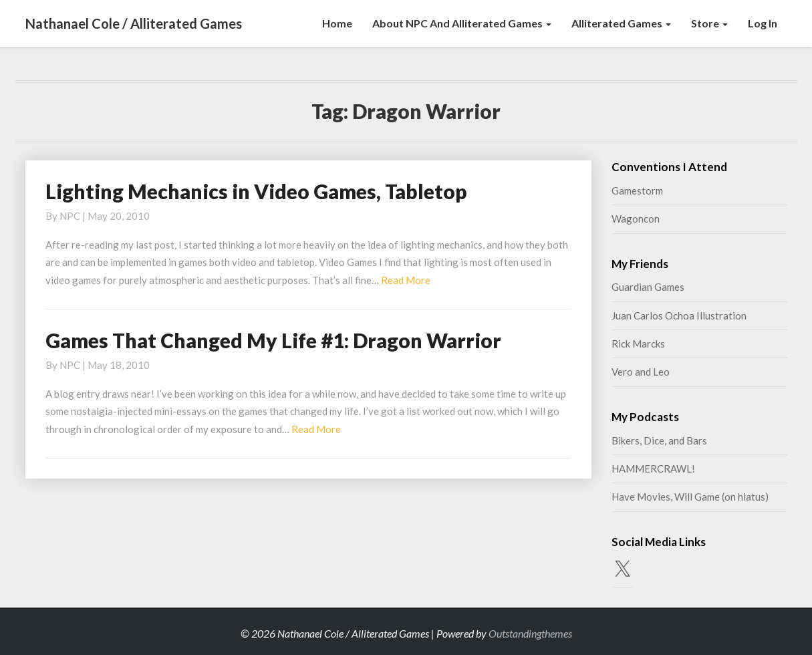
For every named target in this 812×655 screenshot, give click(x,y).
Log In (763, 23)
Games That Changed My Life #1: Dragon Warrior (273, 340)
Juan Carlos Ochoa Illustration (679, 315)
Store (709, 23)
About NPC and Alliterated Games (462, 23)
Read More (406, 280)
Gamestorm (637, 190)
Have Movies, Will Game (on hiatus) (690, 497)
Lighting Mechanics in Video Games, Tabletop (256, 191)
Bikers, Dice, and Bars (659, 440)
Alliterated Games (621, 23)
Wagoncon (636, 219)
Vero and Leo (641, 372)
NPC (70, 216)
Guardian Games (648, 287)
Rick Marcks (638, 344)
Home (337, 23)
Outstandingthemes (530, 633)
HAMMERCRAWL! (653, 469)
